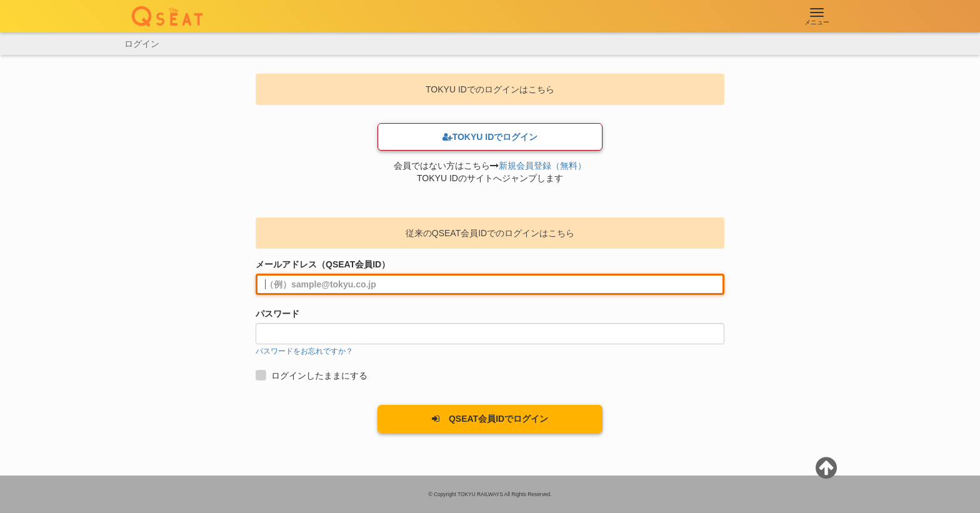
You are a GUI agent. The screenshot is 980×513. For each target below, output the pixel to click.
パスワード (277, 314)
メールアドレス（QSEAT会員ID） (323, 264)
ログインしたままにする (313, 376)
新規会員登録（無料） (542, 166)
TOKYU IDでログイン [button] (490, 137)
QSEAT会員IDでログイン (490, 419)
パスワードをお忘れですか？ (304, 351)
